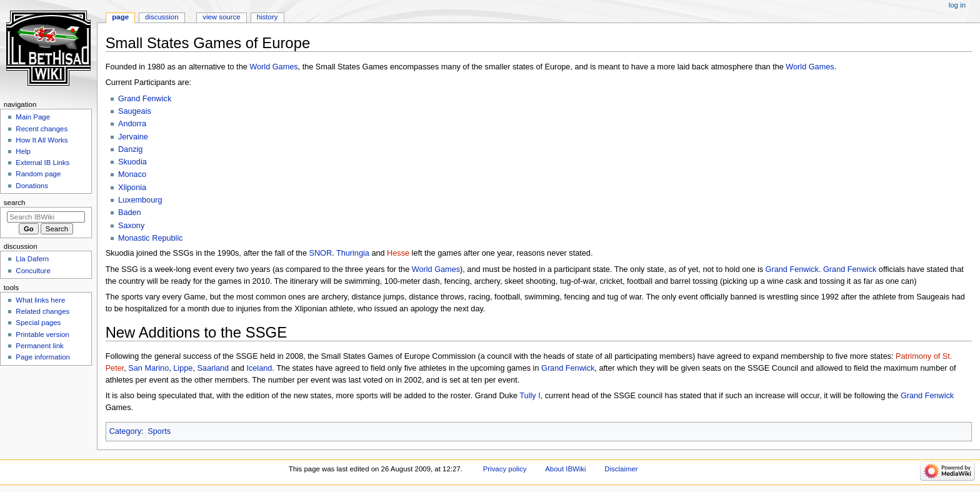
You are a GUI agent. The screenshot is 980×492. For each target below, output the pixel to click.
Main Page (33, 117)
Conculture (33, 271)
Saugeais (135, 111)
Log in (957, 5)
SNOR (320, 253)
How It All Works (42, 140)
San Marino (148, 368)
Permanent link (39, 346)
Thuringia (353, 253)
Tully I (530, 396)
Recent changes (42, 129)
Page (120, 17)
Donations (32, 186)
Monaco (132, 174)
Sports (159, 431)
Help (23, 151)
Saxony (131, 226)
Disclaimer (621, 469)
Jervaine (133, 137)
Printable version (42, 334)
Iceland (259, 368)
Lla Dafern (32, 259)
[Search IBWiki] (46, 217)
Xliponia (132, 188)
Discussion (162, 17)
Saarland (213, 368)
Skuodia (132, 162)
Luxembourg (140, 200)
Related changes (42, 311)
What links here (40, 300)
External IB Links (42, 163)
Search (15, 203)
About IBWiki (565, 469)
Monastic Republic (151, 238)
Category (125, 431)
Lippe (183, 368)
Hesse (398, 253)
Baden (130, 213)
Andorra (132, 124)
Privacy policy (505, 469)
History (267, 17)
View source (221, 17)
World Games (273, 67)
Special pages (38, 323)
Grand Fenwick (145, 99)
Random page (38, 174)
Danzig (131, 149)
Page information (43, 357)
